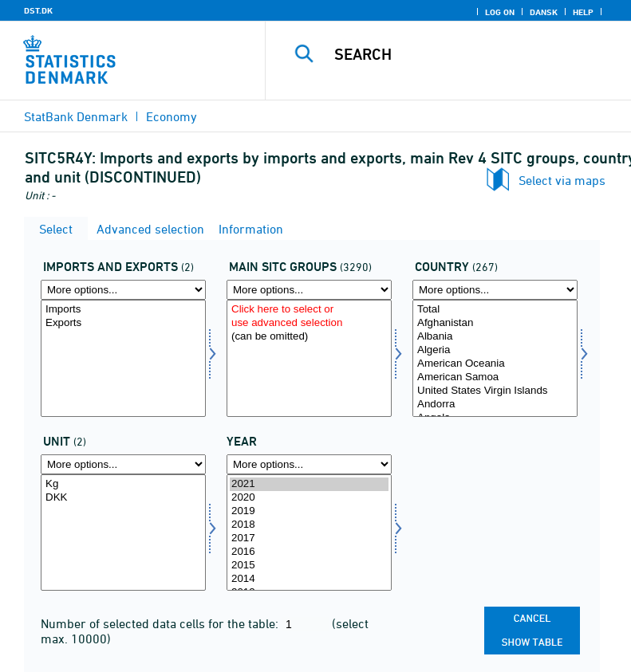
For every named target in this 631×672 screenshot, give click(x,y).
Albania (495, 337)
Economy (172, 116)
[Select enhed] (123, 533)
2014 (309, 579)
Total (495, 310)
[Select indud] (123, 358)
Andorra (495, 405)
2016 (309, 552)
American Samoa (495, 377)
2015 (309, 566)
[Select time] (309, 533)
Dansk (544, 12)
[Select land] (495, 358)
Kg (123, 484)
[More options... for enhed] (123, 464)
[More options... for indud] (123, 290)
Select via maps (562, 180)
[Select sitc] (309, 358)
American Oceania (495, 364)
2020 (309, 498)
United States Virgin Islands (495, 391)
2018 (309, 525)
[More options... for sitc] (309, 290)
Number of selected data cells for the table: (161, 623)
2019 (309, 511)
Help (583, 12)
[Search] (472, 54)
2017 (309, 538)
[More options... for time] (309, 464)
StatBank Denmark (76, 116)
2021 (309, 484)
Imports (123, 310)
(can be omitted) (309, 337)
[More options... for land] (495, 290)
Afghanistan (495, 323)
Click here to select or (309, 310)
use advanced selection (309, 323)
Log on (500, 12)
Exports (123, 323)
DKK (123, 498)
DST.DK (38, 10)
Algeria (495, 350)
